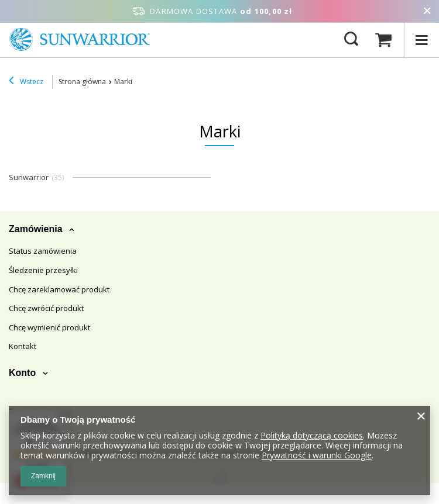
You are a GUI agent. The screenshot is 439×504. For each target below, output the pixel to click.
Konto (24, 373)
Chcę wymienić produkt (49, 328)
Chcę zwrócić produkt (46, 309)
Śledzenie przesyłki (43, 271)
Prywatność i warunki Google (317, 455)
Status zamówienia (43, 251)
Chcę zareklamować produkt (59, 290)
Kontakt (23, 347)
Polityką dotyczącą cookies (312, 435)
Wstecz (26, 82)
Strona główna (82, 82)
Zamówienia (37, 229)
